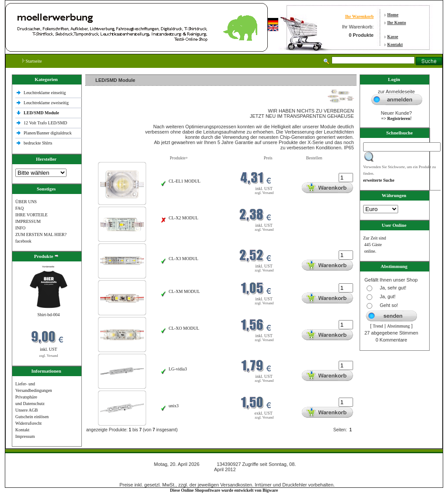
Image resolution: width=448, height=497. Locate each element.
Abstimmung (399, 326)
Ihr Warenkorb (359, 16)
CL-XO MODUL (184, 328)
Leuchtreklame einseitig (45, 93)
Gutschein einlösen (32, 417)
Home (393, 15)
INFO (20, 228)
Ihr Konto (397, 23)
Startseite (32, 61)
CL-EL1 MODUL (185, 181)
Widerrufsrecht (28, 423)
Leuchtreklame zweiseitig (47, 103)
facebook (23, 241)
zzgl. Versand (49, 356)
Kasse (393, 37)
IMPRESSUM (28, 221)
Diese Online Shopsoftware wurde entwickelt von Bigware (224, 490)
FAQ (19, 208)
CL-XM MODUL (184, 291)
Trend (378, 326)
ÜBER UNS (26, 202)
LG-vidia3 (178, 369)
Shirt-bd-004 (48, 315)
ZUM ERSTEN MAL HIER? (41, 234)
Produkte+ (179, 158)
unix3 (174, 406)
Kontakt (395, 44)
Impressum (25, 436)
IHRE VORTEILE (31, 215)
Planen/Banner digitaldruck (48, 133)
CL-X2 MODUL (184, 218)
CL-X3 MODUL (184, 259)
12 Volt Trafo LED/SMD (45, 123)
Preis (268, 158)
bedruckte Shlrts (38, 143)
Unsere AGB (26, 410)
